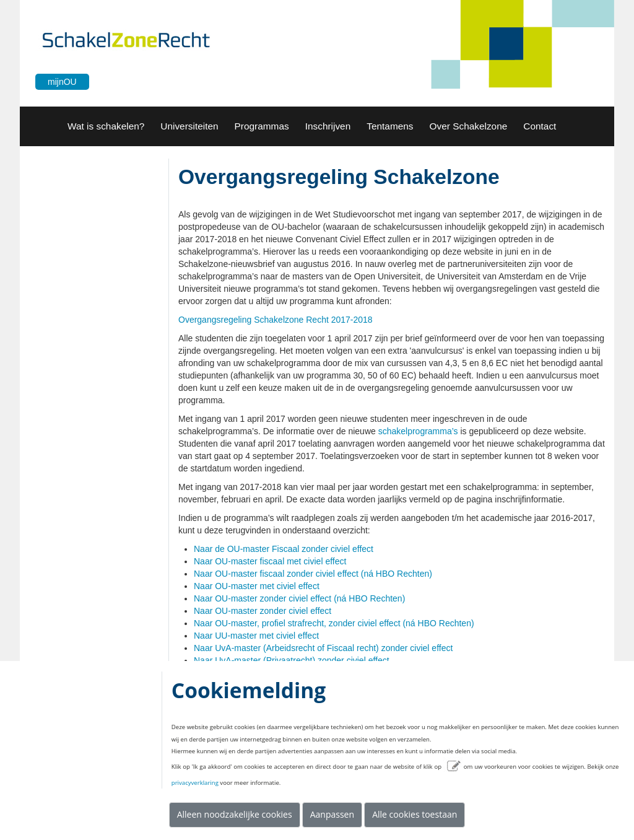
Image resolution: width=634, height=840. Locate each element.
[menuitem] (106, 126)
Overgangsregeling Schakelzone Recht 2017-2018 (276, 320)
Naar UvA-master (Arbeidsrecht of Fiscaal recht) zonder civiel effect (323, 648)
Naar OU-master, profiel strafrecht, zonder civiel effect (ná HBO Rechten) (334, 623)
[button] (189, 126)
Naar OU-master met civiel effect (257, 586)
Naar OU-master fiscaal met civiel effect (270, 561)
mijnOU (62, 82)
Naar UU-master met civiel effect (256, 636)
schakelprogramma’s (418, 431)
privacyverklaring (195, 783)
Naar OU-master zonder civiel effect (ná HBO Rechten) (299, 598)
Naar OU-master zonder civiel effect (263, 611)
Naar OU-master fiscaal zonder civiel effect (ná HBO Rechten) (313, 574)
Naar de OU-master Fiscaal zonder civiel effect (284, 549)
